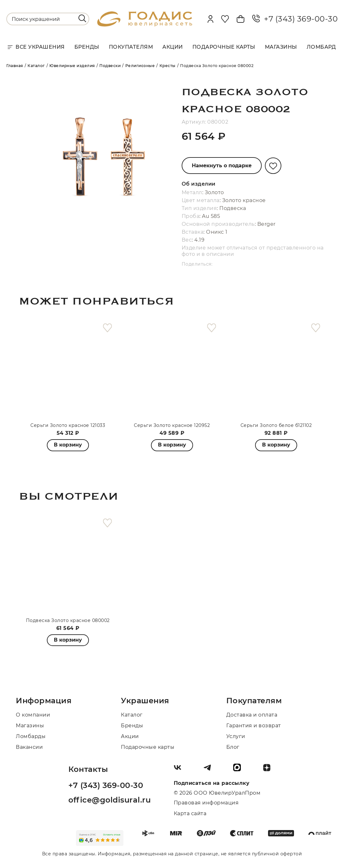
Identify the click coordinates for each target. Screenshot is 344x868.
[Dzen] (269, 770)
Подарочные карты (224, 47)
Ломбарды (31, 736)
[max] (240, 770)
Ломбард (321, 47)
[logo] (145, 25)
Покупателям (131, 47)
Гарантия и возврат (254, 726)
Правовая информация (206, 803)
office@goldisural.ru (109, 800)
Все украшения (36, 47)
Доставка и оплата (252, 715)
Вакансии (29, 747)
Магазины (281, 47)
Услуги (236, 736)
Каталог (132, 715)
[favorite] (107, 328)
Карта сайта (190, 813)
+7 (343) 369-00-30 (295, 19)
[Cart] (241, 19)
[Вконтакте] (180, 770)
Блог (233, 747)
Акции (173, 47)
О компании (33, 715)
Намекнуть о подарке (222, 166)
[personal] (210, 19)
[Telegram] (210, 770)
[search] (82, 18)
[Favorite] (225, 19)
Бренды (87, 47)
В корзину (172, 445)
